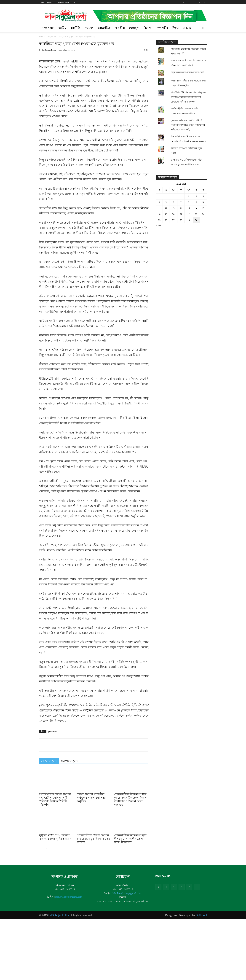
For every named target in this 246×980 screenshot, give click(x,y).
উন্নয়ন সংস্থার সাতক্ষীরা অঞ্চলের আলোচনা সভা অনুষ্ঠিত (91, 859)
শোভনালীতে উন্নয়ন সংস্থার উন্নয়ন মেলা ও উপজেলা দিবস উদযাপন (130, 900)
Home (42, 37)
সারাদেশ (89, 28)
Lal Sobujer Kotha (49, 50)
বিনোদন (148, 28)
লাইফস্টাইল (52, 37)
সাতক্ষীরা (120, 28)
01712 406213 (68, 951)
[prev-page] (41, 910)
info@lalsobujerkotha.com (69, 958)
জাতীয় (62, 28)
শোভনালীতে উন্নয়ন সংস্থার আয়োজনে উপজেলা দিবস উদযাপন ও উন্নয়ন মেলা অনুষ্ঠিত (130, 861)
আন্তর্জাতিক (104, 28)
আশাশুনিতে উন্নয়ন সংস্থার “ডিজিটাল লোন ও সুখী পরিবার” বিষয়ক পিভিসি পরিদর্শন (55, 861)
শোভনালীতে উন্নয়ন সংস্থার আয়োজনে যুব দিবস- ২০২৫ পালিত (93, 900)
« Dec (159, 225)
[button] (203, 28)
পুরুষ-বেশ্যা (52, 793)
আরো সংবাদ (49, 823)
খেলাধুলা (134, 28)
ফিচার (175, 28)
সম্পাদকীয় (162, 28)
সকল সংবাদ (48, 28)
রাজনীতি (75, 28)
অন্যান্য (187, 28)
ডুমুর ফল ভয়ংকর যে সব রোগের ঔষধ (187, 72)
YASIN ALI (201, 977)
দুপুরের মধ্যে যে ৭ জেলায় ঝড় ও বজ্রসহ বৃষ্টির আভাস (55, 898)
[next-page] (46, 910)
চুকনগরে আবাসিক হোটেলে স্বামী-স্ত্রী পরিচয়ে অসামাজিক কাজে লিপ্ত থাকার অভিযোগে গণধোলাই (188, 125)
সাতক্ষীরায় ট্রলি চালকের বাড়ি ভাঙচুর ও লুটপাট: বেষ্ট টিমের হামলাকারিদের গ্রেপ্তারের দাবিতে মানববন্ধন (188, 97)
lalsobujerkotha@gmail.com (127, 955)
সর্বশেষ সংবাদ (70, 823)
